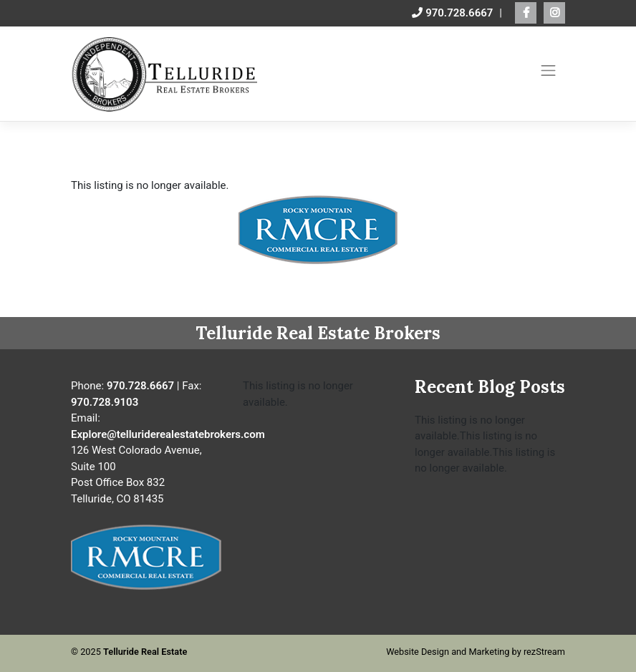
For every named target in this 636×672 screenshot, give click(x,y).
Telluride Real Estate (145, 652)
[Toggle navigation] (549, 70)
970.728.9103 (105, 402)
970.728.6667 (452, 13)
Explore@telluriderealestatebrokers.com (168, 434)
